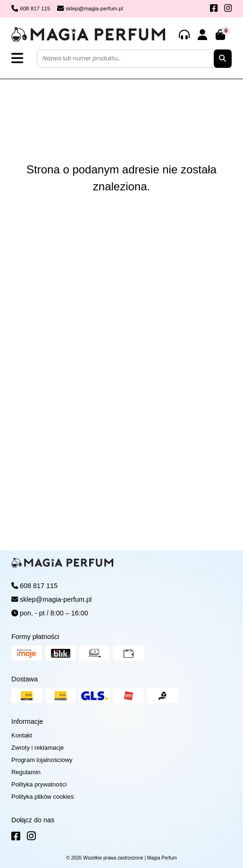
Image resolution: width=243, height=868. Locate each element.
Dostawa (25, 679)
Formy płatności (35, 637)
